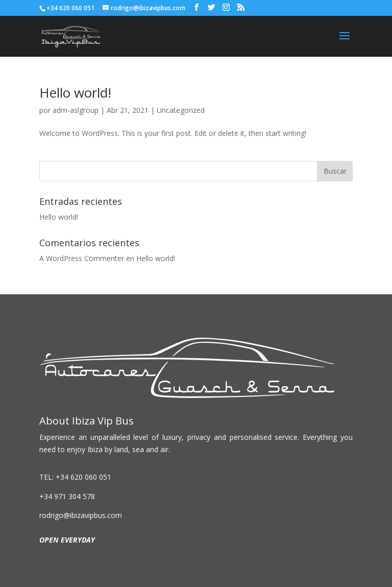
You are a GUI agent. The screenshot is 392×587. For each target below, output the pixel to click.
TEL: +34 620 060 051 (75, 477)
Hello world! (75, 92)
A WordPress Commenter (82, 258)
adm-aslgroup (76, 110)
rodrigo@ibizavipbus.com (81, 515)
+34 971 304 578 (67, 496)
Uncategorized (181, 110)
